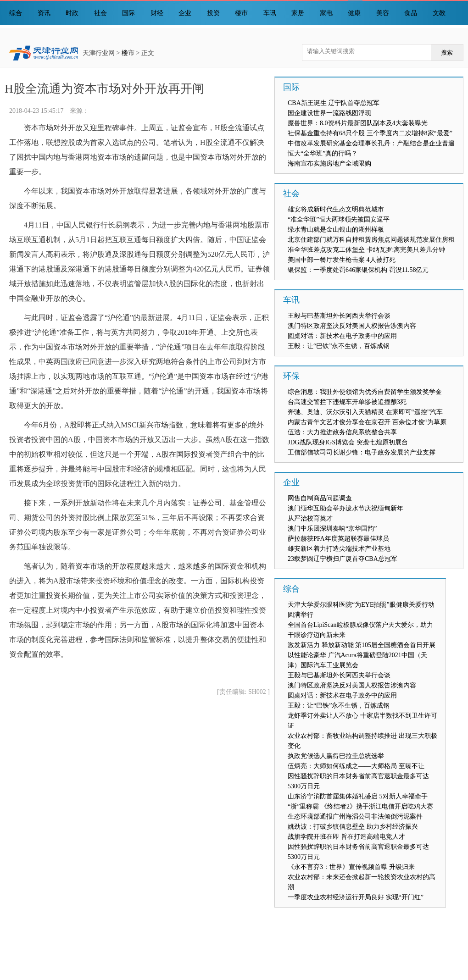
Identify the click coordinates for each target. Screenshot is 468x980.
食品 (411, 13)
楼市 (241, 13)
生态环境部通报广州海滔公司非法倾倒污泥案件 (355, 817)
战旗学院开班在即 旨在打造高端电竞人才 (346, 837)
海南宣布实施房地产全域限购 (329, 163)
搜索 (447, 53)
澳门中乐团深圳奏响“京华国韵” (332, 529)
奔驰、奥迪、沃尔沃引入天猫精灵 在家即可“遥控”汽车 (365, 412)
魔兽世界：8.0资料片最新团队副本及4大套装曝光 (358, 123)
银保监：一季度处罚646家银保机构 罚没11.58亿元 (358, 270)
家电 (326, 13)
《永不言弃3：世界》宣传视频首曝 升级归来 (351, 867)
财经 (157, 13)
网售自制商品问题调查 (320, 498)
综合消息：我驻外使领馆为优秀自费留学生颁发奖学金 (365, 392)
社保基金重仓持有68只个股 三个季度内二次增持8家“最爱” (370, 133)
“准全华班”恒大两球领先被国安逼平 (339, 219)
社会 (100, 13)
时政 (72, 13)
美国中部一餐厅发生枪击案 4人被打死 (342, 260)
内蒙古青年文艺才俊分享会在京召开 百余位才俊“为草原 (367, 422)
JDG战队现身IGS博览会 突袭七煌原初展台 (348, 442)
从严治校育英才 (310, 518)
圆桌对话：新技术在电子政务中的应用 (342, 336)
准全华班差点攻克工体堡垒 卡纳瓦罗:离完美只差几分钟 (366, 250)
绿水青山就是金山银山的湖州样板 (336, 230)
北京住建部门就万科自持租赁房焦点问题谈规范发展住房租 (371, 240)
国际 (128, 13)
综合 (16, 13)
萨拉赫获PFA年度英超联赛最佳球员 (338, 539)
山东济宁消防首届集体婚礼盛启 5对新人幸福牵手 (358, 796)
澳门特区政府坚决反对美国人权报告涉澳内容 (352, 326)
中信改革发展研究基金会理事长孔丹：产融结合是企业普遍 (371, 143)
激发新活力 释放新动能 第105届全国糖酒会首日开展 (362, 645)
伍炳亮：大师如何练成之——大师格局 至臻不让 (356, 766)
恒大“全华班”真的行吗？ (323, 153)
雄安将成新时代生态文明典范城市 (336, 209)
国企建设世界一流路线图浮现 (329, 113)
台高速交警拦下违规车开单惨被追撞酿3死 (347, 402)
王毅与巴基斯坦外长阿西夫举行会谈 (339, 316)
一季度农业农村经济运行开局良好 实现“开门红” (356, 897)
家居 (298, 13)
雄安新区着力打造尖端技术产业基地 (339, 549)
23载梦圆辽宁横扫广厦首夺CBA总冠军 (343, 559)
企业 (185, 13)
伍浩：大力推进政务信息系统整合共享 (342, 432)
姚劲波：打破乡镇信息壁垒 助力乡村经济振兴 (353, 827)
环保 (291, 376)
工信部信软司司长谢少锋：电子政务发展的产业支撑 (362, 452)
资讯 (44, 13)
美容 (383, 13)
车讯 (270, 13)
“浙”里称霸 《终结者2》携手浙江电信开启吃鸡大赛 (360, 806)
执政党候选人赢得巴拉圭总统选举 (336, 756)
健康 (354, 13)
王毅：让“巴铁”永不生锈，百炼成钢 (339, 346)
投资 (213, 13)
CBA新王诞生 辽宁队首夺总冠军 (334, 103)
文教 (439, 13)
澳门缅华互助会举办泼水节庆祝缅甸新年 (345, 508)
